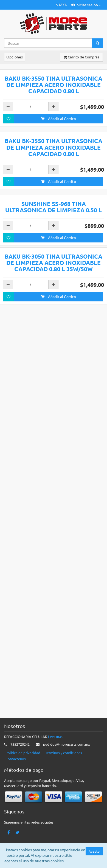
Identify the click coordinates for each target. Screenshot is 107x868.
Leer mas (55, 736)
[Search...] (48, 43)
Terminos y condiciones (64, 753)
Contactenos (16, 759)
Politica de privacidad (23, 753)
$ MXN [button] (62, 5)
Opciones (15, 57)
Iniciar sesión (86, 5)
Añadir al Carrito (58, 219)
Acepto (95, 851)
